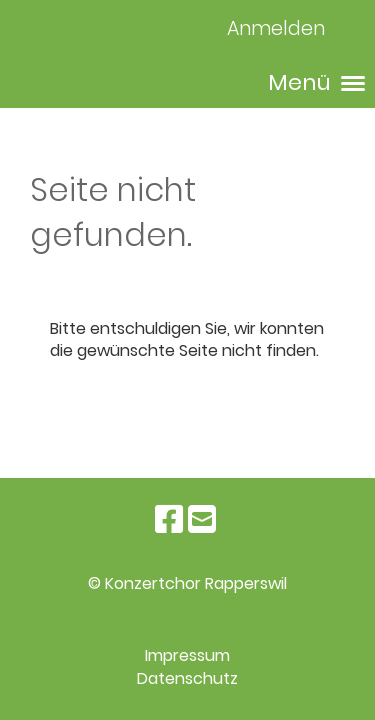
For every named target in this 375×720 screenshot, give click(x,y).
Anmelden (276, 28)
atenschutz (193, 678)
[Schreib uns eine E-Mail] (202, 519)
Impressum (187, 655)
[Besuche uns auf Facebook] (169, 519)
